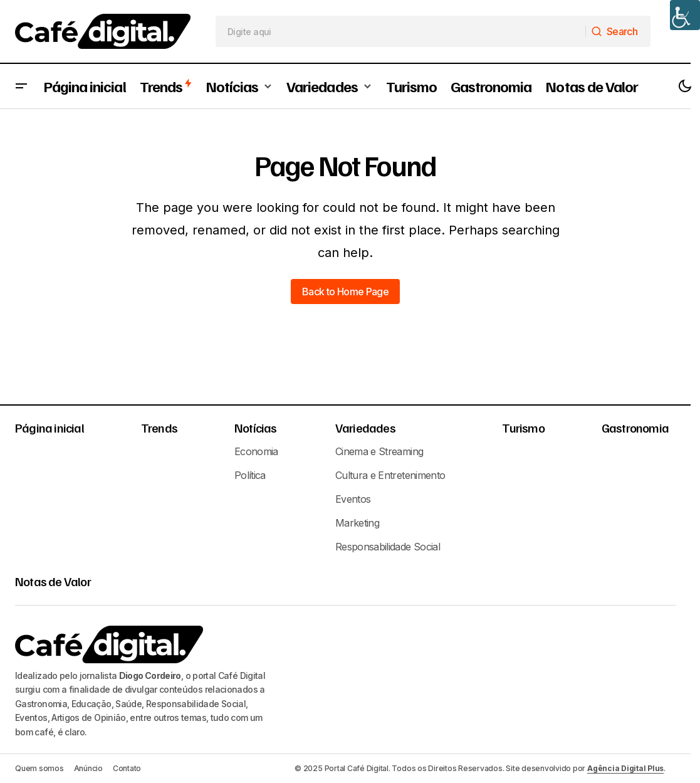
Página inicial (50, 428)
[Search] (617, 31)
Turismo (523, 428)
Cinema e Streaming (379, 451)
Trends (159, 428)
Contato (127, 768)
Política (250, 475)
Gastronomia (635, 428)
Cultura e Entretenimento (390, 475)
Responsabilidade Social (388, 547)
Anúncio (88, 768)
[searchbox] (401, 31)
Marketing (357, 523)
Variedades (365, 428)
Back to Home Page (345, 292)
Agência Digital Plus (625, 768)
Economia (256, 451)
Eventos (353, 499)
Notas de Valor (53, 581)
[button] (21, 86)
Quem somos (39, 768)
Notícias (256, 428)
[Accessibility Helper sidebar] (685, 15)
